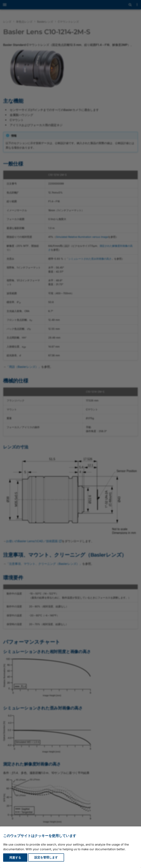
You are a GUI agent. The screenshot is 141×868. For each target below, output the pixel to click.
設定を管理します (46, 858)
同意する (15, 858)
